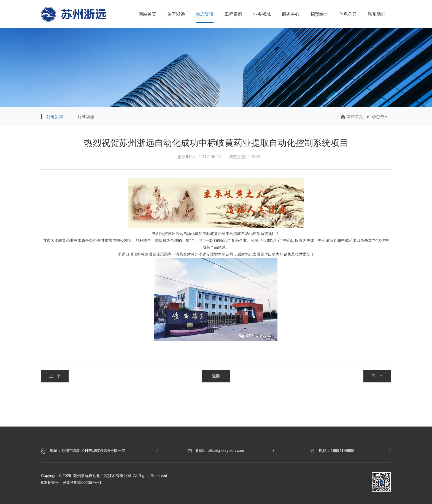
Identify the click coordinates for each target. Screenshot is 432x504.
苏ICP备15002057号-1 (82, 482)
